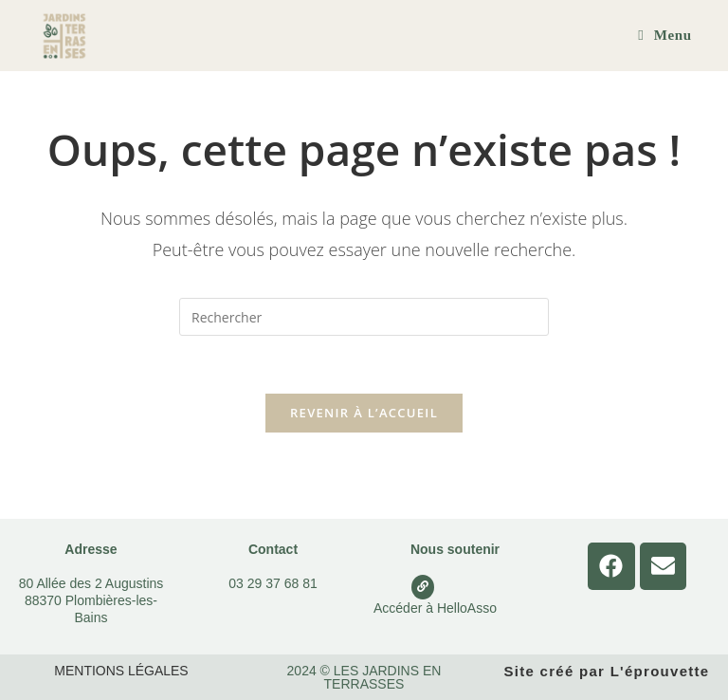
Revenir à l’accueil (364, 413)
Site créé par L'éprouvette (606, 671)
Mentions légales (121, 671)
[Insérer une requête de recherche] (364, 317)
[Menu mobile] (664, 35)
